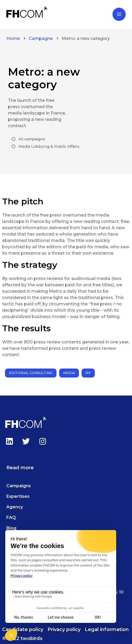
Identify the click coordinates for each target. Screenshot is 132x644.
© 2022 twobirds (22, 638)
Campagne (41, 38)
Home (13, 38)
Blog (11, 528)
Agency (15, 507)
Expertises (18, 496)
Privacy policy (64, 629)
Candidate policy (23, 629)
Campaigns (19, 486)
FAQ (11, 517)
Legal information (107, 629)
